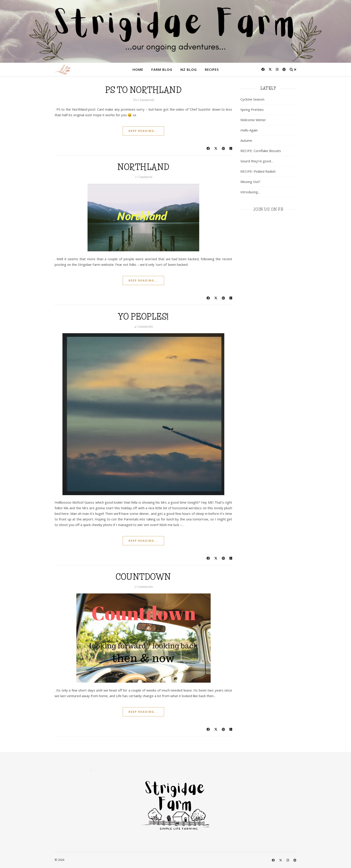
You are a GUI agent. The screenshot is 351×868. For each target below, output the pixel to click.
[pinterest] (284, 69)
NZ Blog (189, 69)
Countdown (143, 577)
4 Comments (143, 326)
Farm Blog (162, 69)
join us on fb (269, 209)
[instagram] (278, 69)
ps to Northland (143, 90)
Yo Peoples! (143, 317)
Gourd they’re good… (257, 161)
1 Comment (143, 177)
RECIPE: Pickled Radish (258, 171)
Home (138, 69)
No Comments (143, 100)
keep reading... (143, 131)
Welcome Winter (253, 120)
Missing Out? (250, 182)
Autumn (246, 140)
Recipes (212, 69)
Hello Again (249, 130)
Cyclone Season (252, 99)
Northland (143, 167)
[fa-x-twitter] (271, 69)
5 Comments (143, 587)
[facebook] (263, 69)
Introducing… (250, 192)
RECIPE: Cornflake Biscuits (261, 151)
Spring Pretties (252, 110)
